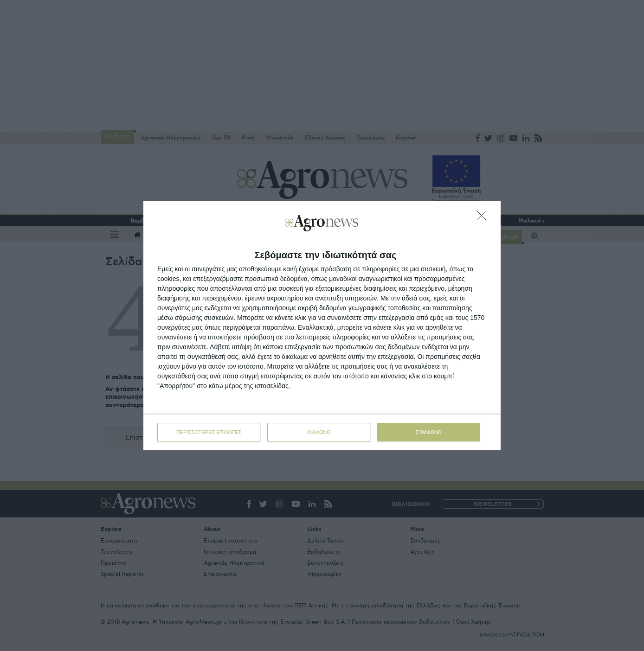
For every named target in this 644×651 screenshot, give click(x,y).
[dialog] (322, 325)
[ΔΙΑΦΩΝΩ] (484, 218)
